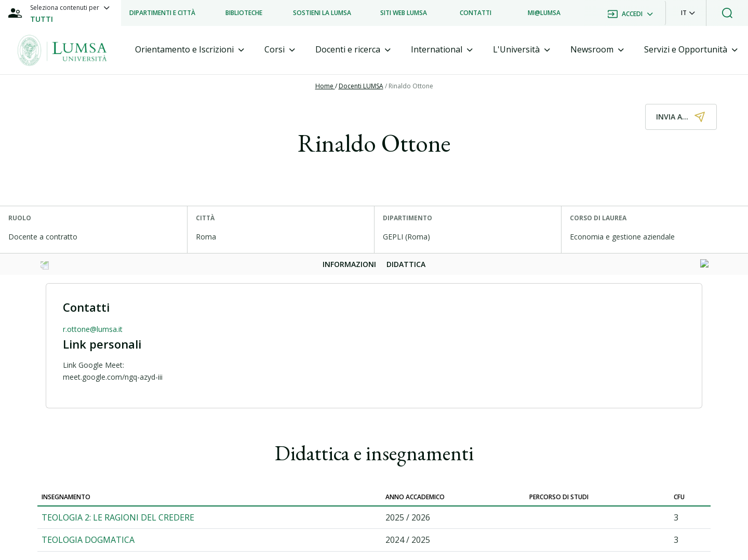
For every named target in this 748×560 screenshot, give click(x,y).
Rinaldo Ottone (411, 86)
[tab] (190, 50)
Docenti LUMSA (361, 86)
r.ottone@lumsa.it (93, 329)
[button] (688, 13)
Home (325, 86)
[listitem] (162, 13)
